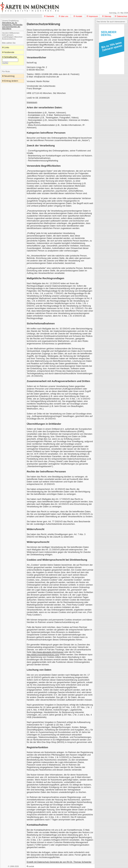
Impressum (93, 16)
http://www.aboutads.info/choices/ (48, 652)
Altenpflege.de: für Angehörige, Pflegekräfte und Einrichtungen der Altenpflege (12, 26)
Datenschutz (122, 16)
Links (7, 47)
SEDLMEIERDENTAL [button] (109, 34)
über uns (65, 16)
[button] (111, 48)
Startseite (50, 16)
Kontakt (79, 16)
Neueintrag (9, 76)
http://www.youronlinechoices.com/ (43, 655)
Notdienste (9, 52)
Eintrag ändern (11, 81)
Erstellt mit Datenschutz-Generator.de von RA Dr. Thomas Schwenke (59, 862)
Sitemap (108, 16)
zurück (31, 866)
